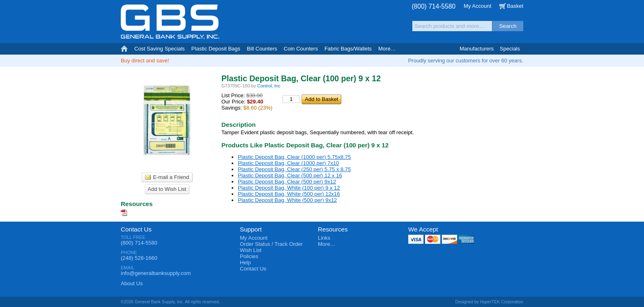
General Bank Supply (170, 22)
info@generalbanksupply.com (156, 273)
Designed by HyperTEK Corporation (489, 302)
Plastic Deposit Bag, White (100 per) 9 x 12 (289, 188)
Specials (510, 49)
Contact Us (136, 229)
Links (324, 238)
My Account (477, 6)
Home (124, 49)
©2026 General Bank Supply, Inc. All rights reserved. (170, 302)
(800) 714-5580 (434, 6)
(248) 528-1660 (139, 258)
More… (327, 244)
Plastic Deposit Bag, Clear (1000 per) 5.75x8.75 (294, 157)
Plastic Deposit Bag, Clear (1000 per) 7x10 (288, 163)
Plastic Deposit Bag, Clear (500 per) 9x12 (287, 182)
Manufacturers (477, 49)
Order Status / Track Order (271, 244)
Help (245, 262)
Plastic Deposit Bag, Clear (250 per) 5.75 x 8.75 (294, 169)
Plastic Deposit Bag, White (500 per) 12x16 (289, 194)
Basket (515, 6)
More (387, 49)
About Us (132, 283)
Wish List (251, 250)
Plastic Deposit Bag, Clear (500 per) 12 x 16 (290, 175)
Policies (249, 256)
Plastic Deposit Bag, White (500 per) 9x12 (287, 200)
